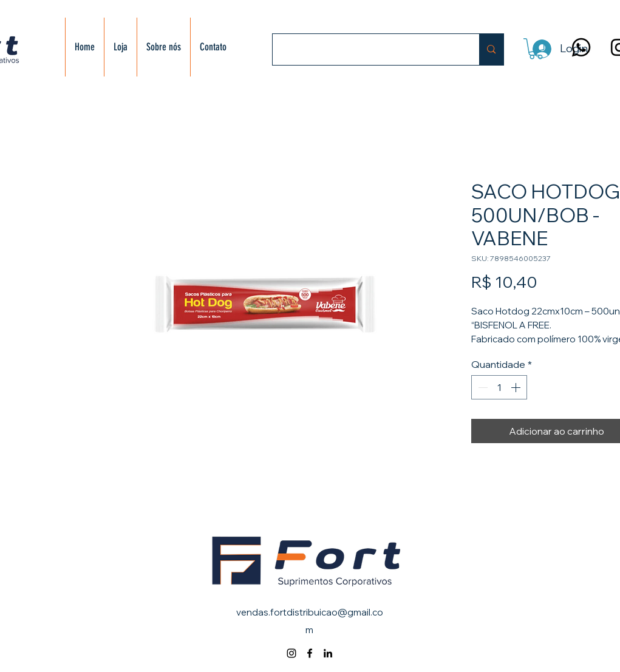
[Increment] (517, 387)
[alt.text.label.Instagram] (291, 653)
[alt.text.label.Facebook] (310, 653)
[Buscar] (367, 49)
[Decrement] (482, 387)
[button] (536, 49)
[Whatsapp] (581, 47)
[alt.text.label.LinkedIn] (328, 653)
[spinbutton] (499, 387)
